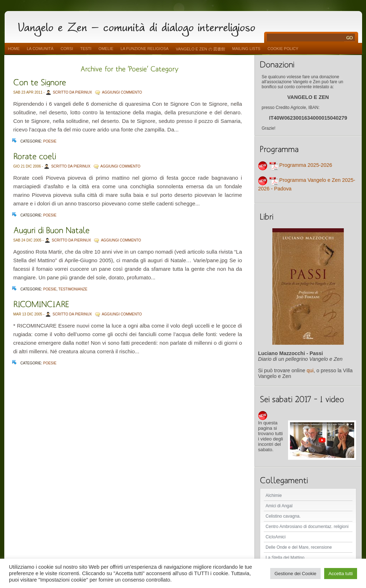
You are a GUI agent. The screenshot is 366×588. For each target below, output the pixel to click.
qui (310, 370)
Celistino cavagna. (283, 516)
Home (14, 49)
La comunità (40, 49)
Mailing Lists (246, 49)
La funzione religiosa (144, 49)
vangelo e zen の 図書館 (201, 49)
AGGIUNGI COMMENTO (122, 92)
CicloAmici (276, 537)
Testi (86, 49)
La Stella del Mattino (285, 558)
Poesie (50, 141)
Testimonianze (73, 289)
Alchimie (274, 495)
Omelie (106, 49)
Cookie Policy (283, 49)
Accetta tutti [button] (341, 574)
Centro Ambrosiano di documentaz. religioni (307, 527)
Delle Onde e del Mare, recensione (299, 547)
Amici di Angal (279, 506)
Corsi (67, 49)
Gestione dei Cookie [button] (295, 574)
